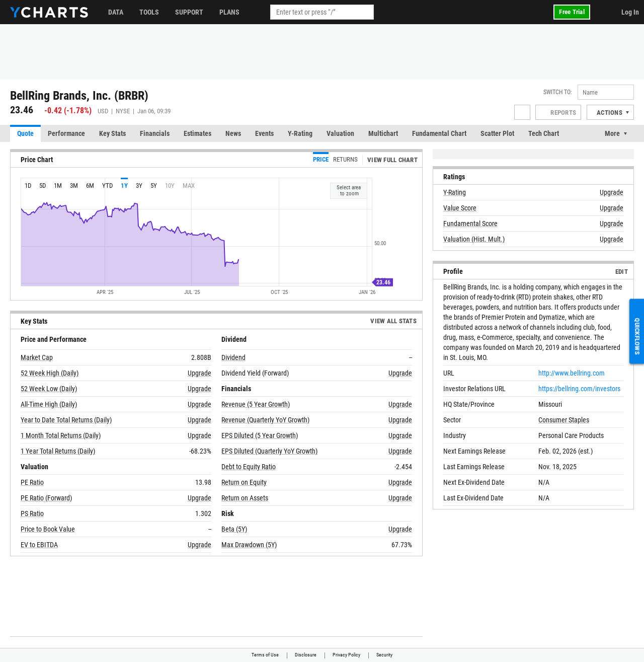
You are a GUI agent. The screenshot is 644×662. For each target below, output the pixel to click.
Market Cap (37, 357)
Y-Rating (300, 133)
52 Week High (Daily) (50, 373)
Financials (155, 133)
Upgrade (199, 373)
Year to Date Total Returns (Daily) (66, 420)
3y (139, 186)
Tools (149, 12)
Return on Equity (244, 482)
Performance (66, 133)
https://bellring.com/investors (579, 389)
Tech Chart (544, 133)
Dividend (233, 357)
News (233, 133)
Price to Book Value (48, 529)
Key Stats (112, 133)
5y (154, 186)
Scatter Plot (497, 133)
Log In (630, 12)
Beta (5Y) (234, 529)
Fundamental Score (470, 224)
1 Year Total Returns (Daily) (58, 451)
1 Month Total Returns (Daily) (61, 435)
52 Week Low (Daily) (49, 389)
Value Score (460, 208)
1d (28, 186)
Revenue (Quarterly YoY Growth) (265, 420)
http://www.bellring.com (572, 373)
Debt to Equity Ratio (249, 467)
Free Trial (572, 12)
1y (124, 186)
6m (90, 186)
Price (321, 159)
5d (43, 186)
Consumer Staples (564, 420)
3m (74, 186)
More (612, 133)
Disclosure (306, 655)
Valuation (340, 133)
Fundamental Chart (439, 133)
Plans (229, 12)
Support (189, 12)
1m (58, 186)
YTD (107, 186)
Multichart (383, 133)
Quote (25, 133)
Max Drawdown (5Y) (249, 545)
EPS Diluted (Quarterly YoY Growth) (269, 451)
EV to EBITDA (39, 545)
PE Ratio (32, 482)
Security (384, 655)
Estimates (197, 133)
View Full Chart (392, 160)
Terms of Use (265, 655)
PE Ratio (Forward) (46, 498)
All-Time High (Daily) (49, 404)
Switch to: (558, 92)
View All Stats (393, 321)
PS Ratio (32, 513)
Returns (345, 159)
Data (116, 12)
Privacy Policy (346, 655)
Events (264, 133)
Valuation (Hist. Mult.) (474, 239)
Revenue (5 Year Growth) (256, 404)
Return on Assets (245, 498)
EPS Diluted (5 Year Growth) (260, 435)
